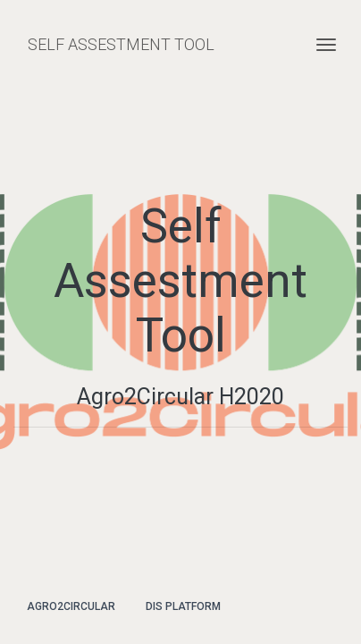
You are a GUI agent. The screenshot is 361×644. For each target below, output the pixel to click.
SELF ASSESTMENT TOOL (121, 44)
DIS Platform (183, 606)
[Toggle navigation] (326, 45)
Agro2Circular (71, 606)
